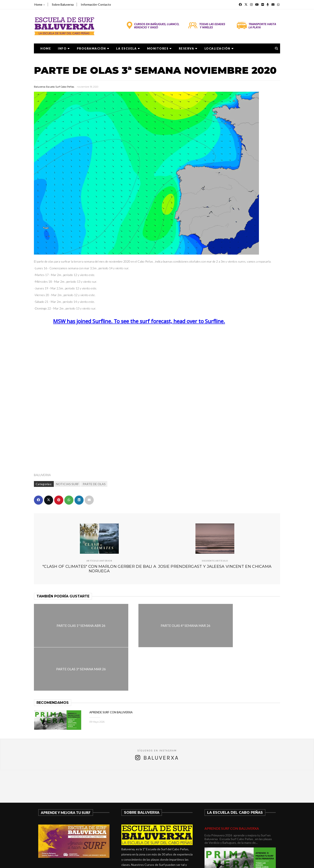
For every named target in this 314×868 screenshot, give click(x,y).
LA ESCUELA (128, 48)
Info (64, 48)
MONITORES (159, 48)
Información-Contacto (96, 4)
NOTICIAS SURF (67, 484)
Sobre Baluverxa (63, 4)
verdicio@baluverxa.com (145, 842)
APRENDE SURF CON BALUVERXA (111, 669)
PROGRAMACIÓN (93, 48)
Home (40, 4)
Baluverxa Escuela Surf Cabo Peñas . (174, 862)
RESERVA (188, 48)
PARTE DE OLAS (94, 484)
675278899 (134, 837)
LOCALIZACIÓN (219, 48)
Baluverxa (161, 714)
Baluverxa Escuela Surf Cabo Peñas (54, 87)
